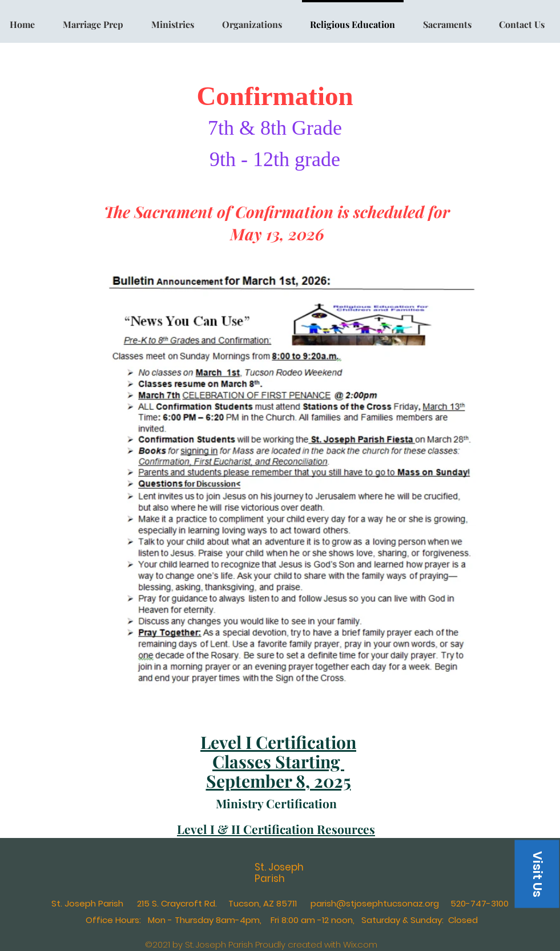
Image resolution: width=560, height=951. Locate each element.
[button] (537, 874)
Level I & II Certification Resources (276, 829)
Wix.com (360, 944)
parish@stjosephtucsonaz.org (375, 903)
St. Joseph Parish (279, 873)
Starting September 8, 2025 (279, 771)
